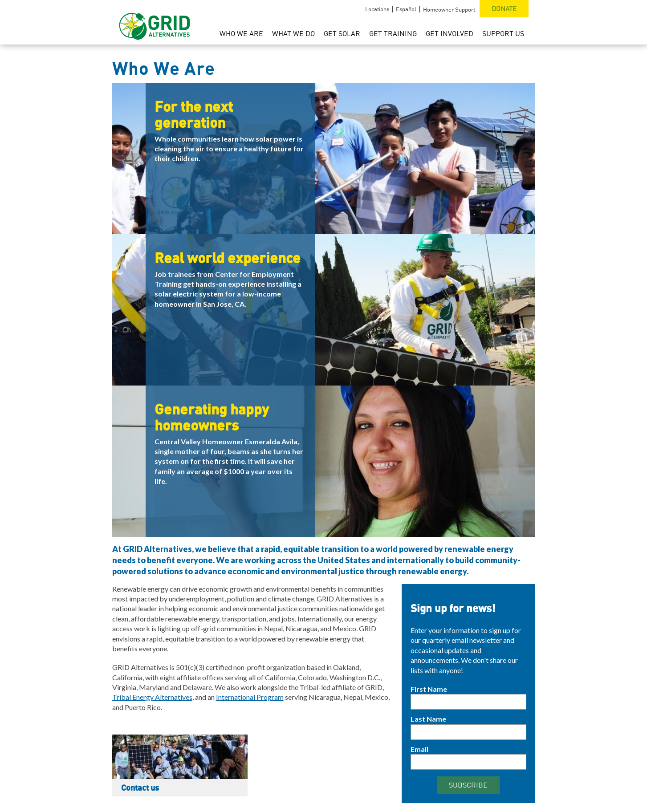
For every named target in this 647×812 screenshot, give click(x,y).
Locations (377, 9)
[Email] (468, 762)
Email (419, 749)
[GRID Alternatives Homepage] (155, 22)
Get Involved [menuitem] (450, 33)
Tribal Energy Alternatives (152, 697)
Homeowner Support (449, 9)
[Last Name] (468, 732)
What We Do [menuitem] (293, 33)
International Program (250, 697)
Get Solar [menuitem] (342, 33)
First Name (429, 689)
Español (406, 9)
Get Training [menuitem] (393, 33)
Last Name (428, 719)
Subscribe (468, 785)
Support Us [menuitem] (503, 33)
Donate (504, 8)
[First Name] (468, 702)
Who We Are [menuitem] (241, 33)
